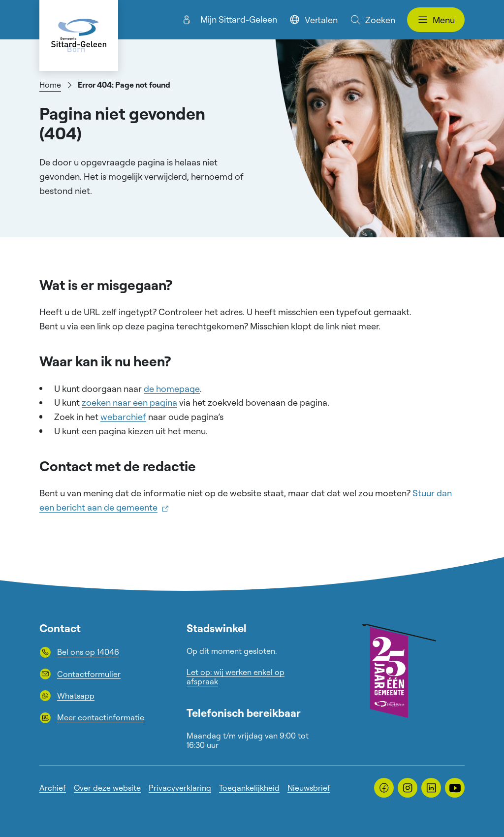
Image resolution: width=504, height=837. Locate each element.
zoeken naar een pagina (129, 402)
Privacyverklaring (180, 788)
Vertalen (313, 20)
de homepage (172, 388)
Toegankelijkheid (249, 788)
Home (50, 85)
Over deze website (107, 788)
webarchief (123, 417)
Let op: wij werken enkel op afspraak (236, 677)
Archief (53, 788)
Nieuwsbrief (309, 788)
